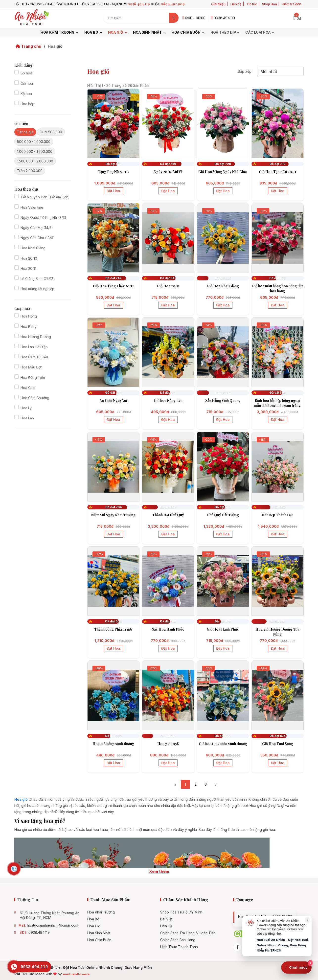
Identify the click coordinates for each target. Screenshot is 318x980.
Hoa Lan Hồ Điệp (34, 347)
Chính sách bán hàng (178, 940)
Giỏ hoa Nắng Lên (168, 400)
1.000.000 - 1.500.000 (35, 151)
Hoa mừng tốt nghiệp (37, 289)
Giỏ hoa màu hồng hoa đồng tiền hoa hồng (278, 288)
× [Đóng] (307, 920)
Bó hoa (26, 73)
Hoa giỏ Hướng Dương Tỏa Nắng (277, 632)
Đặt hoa (113, 191)
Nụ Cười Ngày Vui (113, 400)
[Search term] (136, 18)
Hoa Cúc (28, 388)
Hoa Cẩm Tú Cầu (34, 357)
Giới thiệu (218, 4)
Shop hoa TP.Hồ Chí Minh (181, 912)
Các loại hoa (260, 32)
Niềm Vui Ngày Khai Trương (113, 515)
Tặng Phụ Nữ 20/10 (113, 172)
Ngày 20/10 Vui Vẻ (168, 172)
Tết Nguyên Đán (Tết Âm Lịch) (45, 197)
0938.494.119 (39, 933)
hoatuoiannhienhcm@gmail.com (53, 925)
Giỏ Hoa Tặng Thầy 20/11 (113, 286)
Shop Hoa (270, 4)
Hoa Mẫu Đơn (32, 367)
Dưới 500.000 (51, 132)
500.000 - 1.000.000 (34, 142)
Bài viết (166, 919)
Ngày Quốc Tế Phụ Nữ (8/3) (43, 217)
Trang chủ (28, 46)
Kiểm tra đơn (292, 4)
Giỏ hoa (27, 83)
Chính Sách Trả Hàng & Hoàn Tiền (188, 933)
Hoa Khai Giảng (33, 248)
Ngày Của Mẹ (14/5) (37, 228)
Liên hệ (236, 4)
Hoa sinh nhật (150, 32)
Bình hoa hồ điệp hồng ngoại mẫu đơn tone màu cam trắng (277, 403)
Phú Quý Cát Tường (223, 515)
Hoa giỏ (118, 32)
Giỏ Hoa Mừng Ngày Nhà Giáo (223, 172)
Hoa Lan (27, 418)
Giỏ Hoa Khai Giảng (223, 286)
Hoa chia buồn (189, 32)
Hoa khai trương (60, 32)
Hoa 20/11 (28, 268)
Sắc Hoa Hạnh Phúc (168, 629)
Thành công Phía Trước (114, 629)
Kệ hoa (26, 94)
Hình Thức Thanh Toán (179, 947)
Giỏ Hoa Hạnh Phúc (223, 629)
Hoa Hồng (29, 316)
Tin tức (252, 4)
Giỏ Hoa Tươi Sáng (278, 744)
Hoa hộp (27, 104)
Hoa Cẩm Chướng (35, 398)
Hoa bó (94, 32)
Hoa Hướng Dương (36, 337)
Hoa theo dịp (225, 32)
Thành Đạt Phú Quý (168, 515)
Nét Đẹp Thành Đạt (277, 515)
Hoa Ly (26, 408)
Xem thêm (159, 871)
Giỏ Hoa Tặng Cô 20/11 (278, 172)
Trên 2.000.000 (30, 171)
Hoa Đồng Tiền (33, 377)
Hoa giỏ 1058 (168, 744)
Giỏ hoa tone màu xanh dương (223, 744)
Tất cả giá (25, 132)
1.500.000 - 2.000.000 (35, 161)
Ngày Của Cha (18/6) (38, 238)
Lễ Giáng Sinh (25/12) (38, 279)
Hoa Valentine (32, 207)
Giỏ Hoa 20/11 (168, 286)
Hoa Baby (29, 327)
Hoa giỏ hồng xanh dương (113, 744)
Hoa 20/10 (29, 258)
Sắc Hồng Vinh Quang (223, 400)
